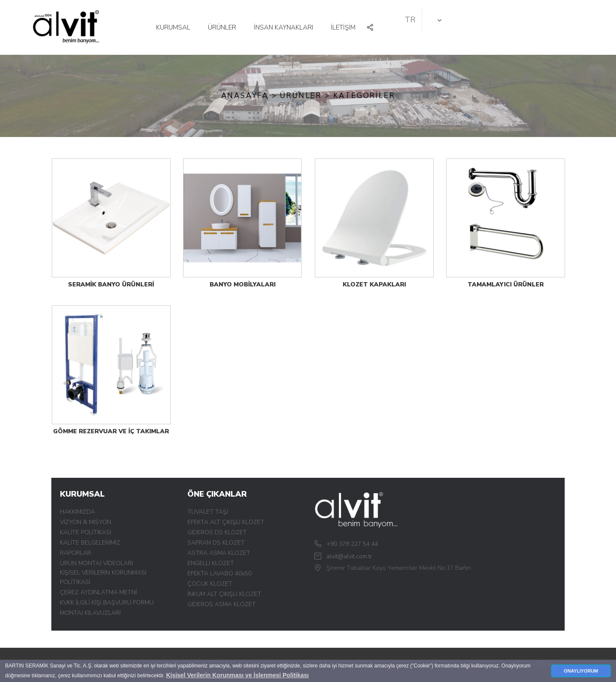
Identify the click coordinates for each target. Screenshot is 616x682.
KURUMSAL (173, 27)
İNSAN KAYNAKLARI (283, 27)
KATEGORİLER (364, 96)
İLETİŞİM (343, 27)
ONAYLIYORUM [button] (581, 671)
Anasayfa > (249, 96)
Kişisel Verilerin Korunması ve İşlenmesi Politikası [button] (237, 675)
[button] (370, 28)
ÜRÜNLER (222, 27)
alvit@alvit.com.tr (349, 556)
